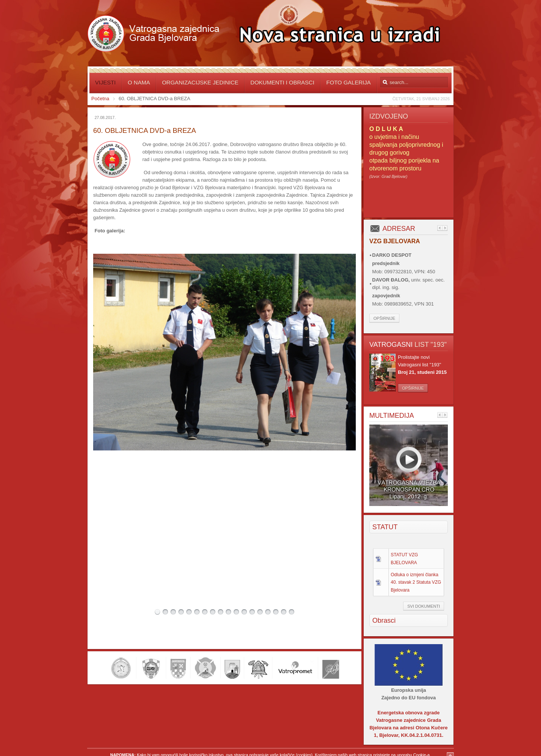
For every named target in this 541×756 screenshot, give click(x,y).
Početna (100, 99)
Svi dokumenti (424, 606)
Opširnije (384, 318)
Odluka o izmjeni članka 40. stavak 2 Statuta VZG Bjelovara (416, 582)
